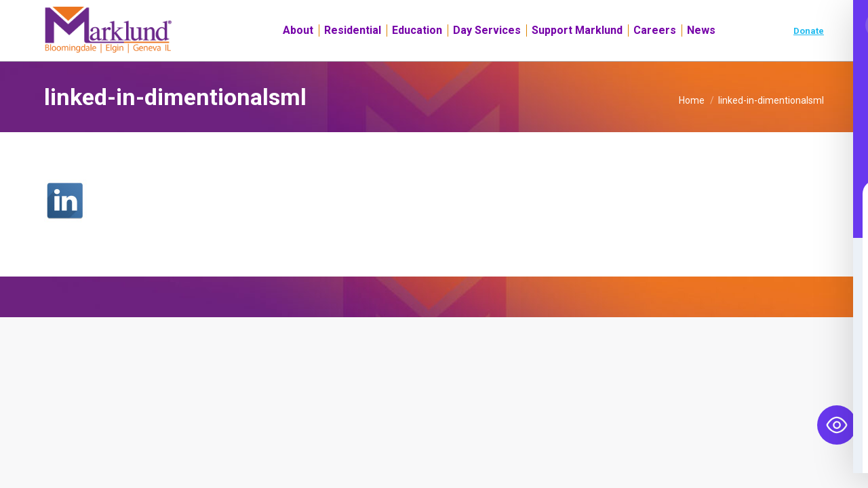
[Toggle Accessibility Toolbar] (837, 425)
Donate (809, 55)
